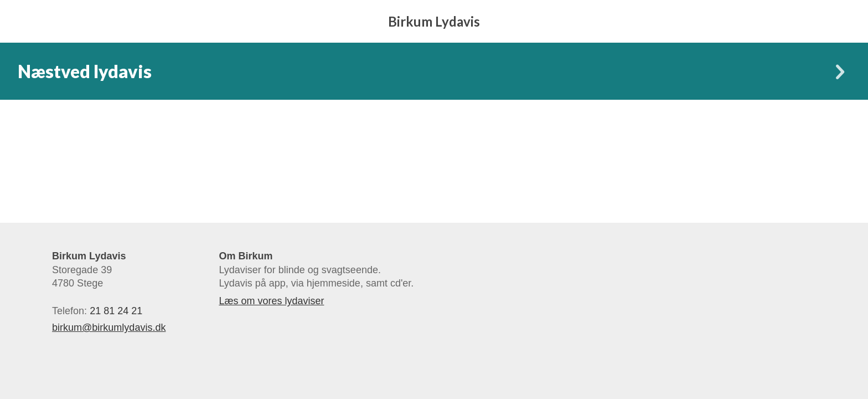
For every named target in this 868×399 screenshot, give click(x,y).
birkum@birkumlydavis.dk (109, 328)
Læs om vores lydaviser (271, 301)
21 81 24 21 (116, 311)
